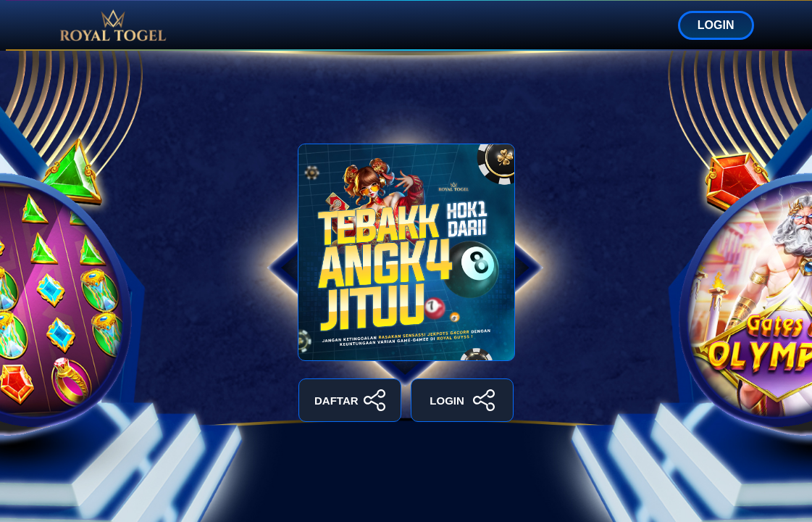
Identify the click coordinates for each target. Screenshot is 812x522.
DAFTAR (350, 400)
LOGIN (716, 25)
